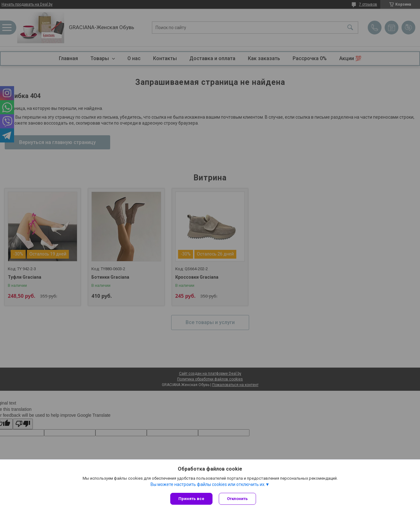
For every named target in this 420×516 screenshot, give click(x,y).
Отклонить (237, 499)
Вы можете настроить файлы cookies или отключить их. (208, 484)
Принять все (191, 499)
